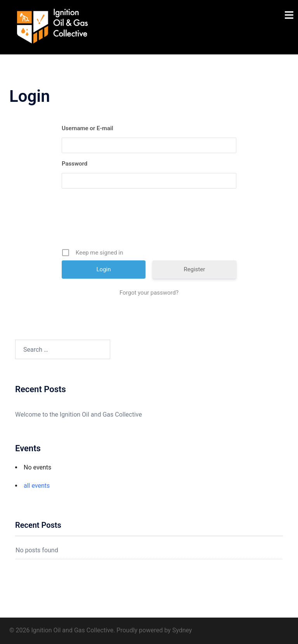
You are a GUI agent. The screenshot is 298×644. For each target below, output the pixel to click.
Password (74, 164)
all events (37, 486)
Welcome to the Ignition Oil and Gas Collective (79, 414)
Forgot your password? (149, 293)
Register (195, 269)
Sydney (182, 630)
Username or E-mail (87, 128)
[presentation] (150, 221)
